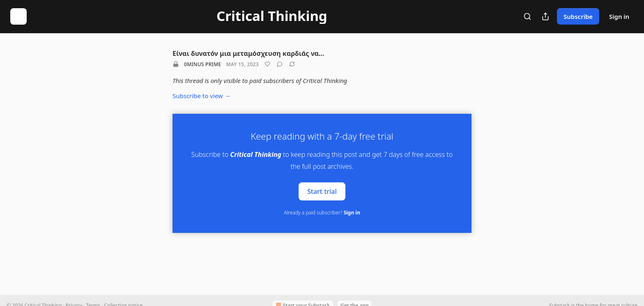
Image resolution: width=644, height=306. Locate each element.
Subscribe (578, 16)
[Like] (267, 64)
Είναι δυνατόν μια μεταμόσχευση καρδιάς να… (248, 53)
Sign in (619, 16)
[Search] (527, 16)
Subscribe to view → (202, 96)
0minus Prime (202, 64)
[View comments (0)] (280, 64)
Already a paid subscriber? (322, 213)
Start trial (322, 191)
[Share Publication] (545, 16)
